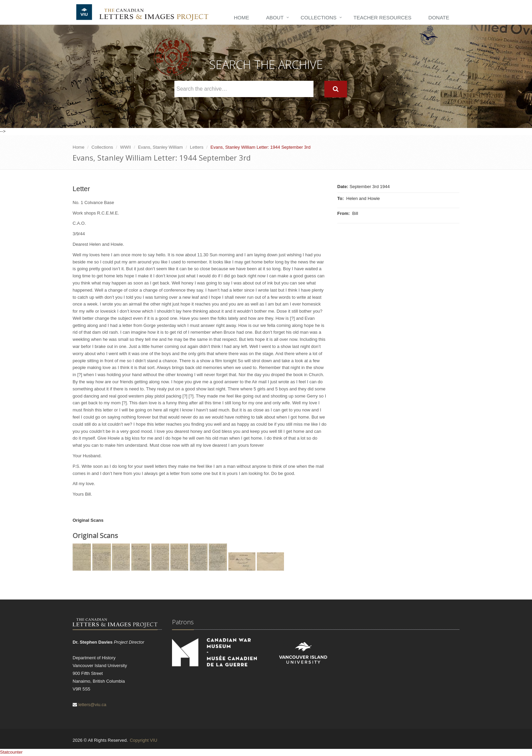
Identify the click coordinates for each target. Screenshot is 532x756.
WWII (126, 147)
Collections (319, 17)
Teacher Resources (383, 17)
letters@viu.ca (92, 705)
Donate (439, 17)
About (275, 17)
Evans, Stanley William (160, 147)
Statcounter (11, 752)
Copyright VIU (143, 740)
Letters (197, 147)
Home (241, 17)
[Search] (336, 89)
